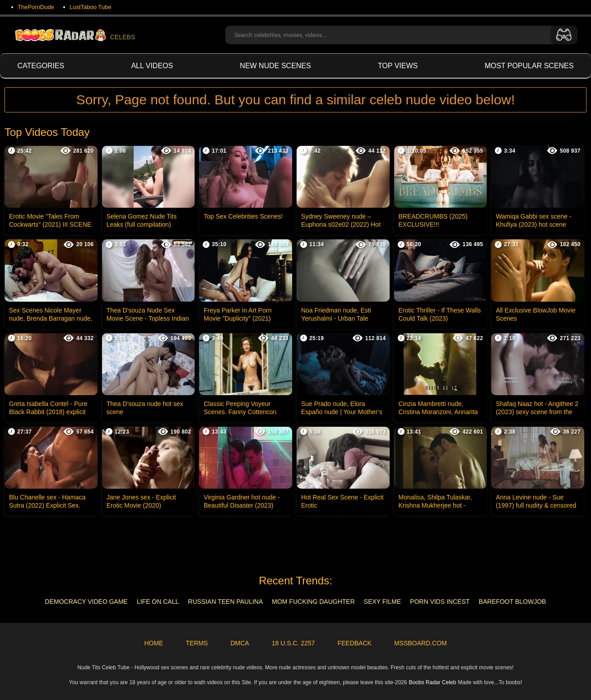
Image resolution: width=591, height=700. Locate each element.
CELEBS (74, 35)
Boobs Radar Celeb (432, 682)
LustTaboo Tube (91, 7)
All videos (152, 66)
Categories (41, 66)
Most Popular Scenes (529, 66)
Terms (197, 643)
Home (154, 643)
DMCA (240, 643)
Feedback (354, 643)
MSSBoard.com (421, 643)
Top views (398, 66)
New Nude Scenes (275, 66)
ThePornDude (36, 7)
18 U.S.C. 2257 (293, 643)
